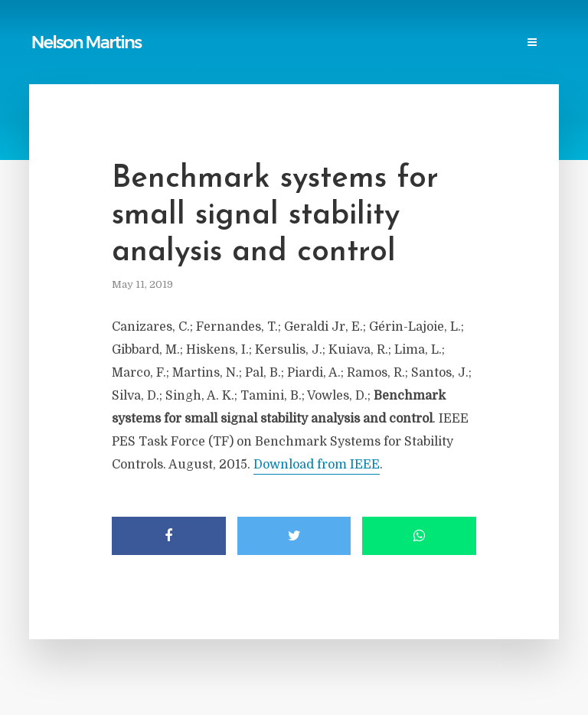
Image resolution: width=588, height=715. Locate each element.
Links (245, 28)
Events (124, 59)
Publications (119, 28)
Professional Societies (445, 28)
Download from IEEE (317, 465)
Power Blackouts (323, 28)
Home (53, 28)
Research (62, 59)
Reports (192, 28)
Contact (184, 59)
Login (241, 59)
